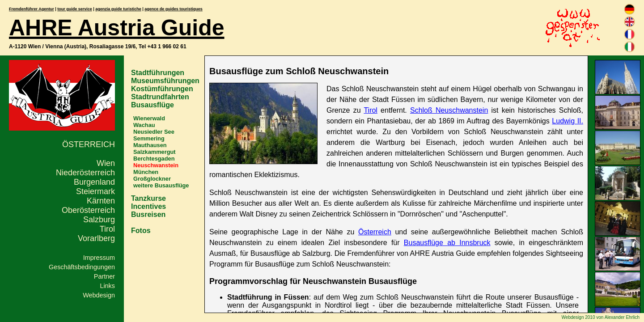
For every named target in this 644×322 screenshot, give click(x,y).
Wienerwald (149, 118)
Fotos (141, 231)
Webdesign (99, 295)
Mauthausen (150, 145)
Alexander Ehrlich (622, 317)
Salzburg (99, 220)
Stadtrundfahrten (160, 97)
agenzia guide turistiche (118, 9)
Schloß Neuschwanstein (449, 110)
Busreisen (148, 214)
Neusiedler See (154, 132)
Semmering (149, 138)
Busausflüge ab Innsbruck (447, 243)
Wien (106, 163)
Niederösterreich (85, 173)
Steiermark (95, 191)
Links (107, 286)
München (146, 172)
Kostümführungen (162, 89)
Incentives (148, 206)
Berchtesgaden (154, 159)
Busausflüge (153, 105)
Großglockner (152, 179)
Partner (104, 276)
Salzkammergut (155, 152)
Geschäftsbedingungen (82, 267)
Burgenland (94, 182)
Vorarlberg (96, 238)
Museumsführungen (165, 81)
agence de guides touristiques (174, 9)
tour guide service (75, 9)
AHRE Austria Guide (117, 28)
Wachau (144, 125)
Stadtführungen (158, 73)
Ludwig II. (568, 121)
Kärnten (101, 201)
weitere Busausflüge (161, 185)
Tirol (107, 229)
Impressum (99, 258)
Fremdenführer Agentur (32, 9)
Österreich (89, 144)
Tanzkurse (148, 198)
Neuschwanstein (156, 165)
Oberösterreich (88, 210)
